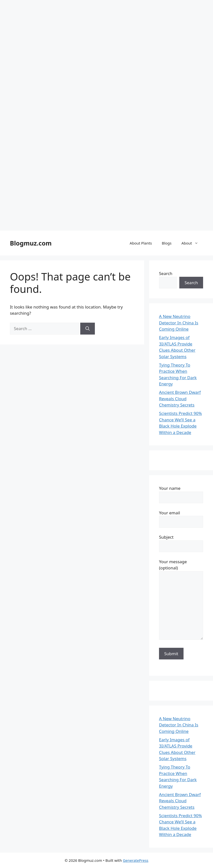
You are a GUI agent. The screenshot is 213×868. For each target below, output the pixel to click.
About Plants (141, 243)
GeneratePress (136, 860)
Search (166, 273)
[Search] (88, 329)
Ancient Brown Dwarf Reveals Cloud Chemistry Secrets (180, 399)
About (192, 243)
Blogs (167, 243)
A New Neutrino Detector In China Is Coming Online (179, 323)
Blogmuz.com (31, 243)
